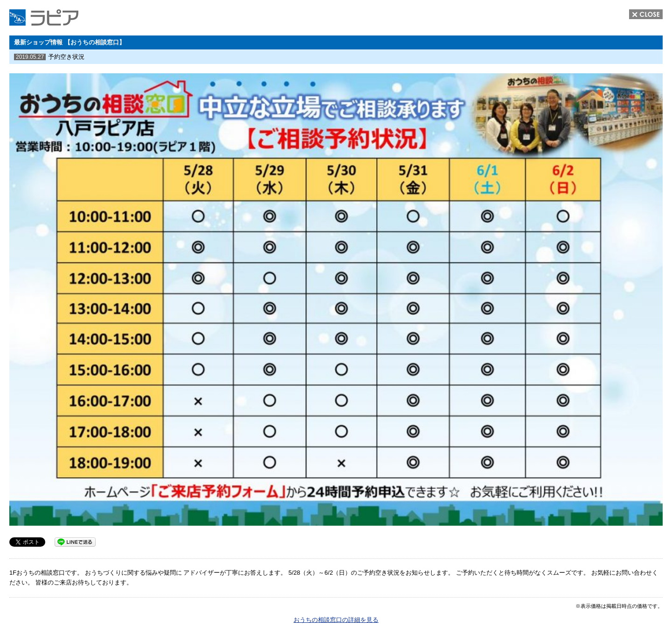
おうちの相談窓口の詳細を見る (336, 620)
